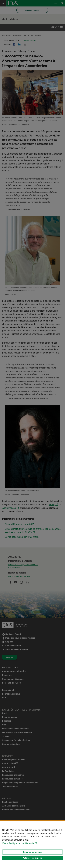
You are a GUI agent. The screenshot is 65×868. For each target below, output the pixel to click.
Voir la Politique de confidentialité (18, 843)
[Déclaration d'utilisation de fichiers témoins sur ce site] (32, 844)
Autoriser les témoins (32, 858)
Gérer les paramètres (32, 852)
